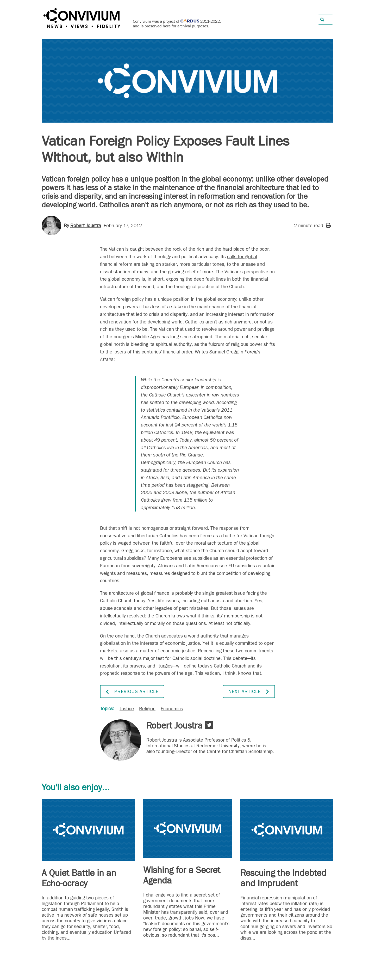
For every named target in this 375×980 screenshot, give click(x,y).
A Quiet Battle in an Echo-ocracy (79, 878)
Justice (127, 709)
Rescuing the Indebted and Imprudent (283, 878)
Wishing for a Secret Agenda (182, 875)
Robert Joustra (86, 226)
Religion (147, 709)
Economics (172, 709)
